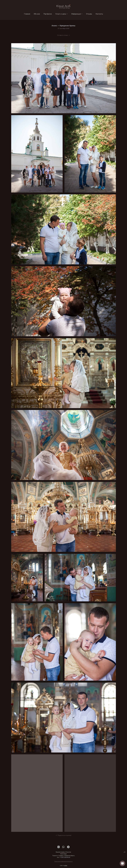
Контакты (99, 14)
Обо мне (37, 14)
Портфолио (48, 14)
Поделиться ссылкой (65, 836)
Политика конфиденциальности (63, 862)
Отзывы (89, 14)
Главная (27, 14)
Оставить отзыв (62, 35)
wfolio (66, 866)
